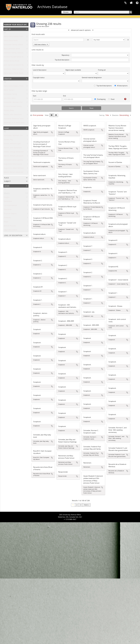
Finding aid (102, 70)
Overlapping (100, 99)
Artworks (7, 218)
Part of (7, 29)
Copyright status (39, 77)
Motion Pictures (10, 226)
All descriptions (121, 86)
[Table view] (56, 115)
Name (6, 128)
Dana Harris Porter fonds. (14, 74)
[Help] (124, 99)
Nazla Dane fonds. (11, 41)
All (5, 33)
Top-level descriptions (103, 86)
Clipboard (125, 3)
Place (6, 178)
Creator (8, 78)
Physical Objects (10, 214)
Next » (87, 505)
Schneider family (10, 95)
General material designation (92, 77)
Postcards (8, 210)
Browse (66, 12)
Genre (7, 186)
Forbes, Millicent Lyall (12, 144)
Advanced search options (81, 30)
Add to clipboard (52, 132)
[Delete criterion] (127, 39)
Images (7, 198)
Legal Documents (11, 230)
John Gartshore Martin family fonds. (18, 65)
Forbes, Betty (9, 111)
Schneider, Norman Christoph (16, 103)
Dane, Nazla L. (9, 90)
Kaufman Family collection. (14, 53)
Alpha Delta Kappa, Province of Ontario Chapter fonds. (25, 37)
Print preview (37, 115)
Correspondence (10, 206)
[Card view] (52, 115)
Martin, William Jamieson (14, 156)
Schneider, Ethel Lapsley (13, 160)
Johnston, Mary (10, 99)
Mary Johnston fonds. (12, 49)
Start (35, 96)
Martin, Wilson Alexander (14, 173)
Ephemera (8, 202)
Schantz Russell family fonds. (15, 57)
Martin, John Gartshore (13, 115)
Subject (7, 181)
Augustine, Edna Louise (13, 164)
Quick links (137, 3)
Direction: (115, 115)
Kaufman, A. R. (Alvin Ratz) (14, 123)
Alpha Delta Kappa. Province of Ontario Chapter (23, 86)
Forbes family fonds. (12, 61)
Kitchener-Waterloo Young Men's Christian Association (25, 119)
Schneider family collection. (15, 45)
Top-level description (62, 60)
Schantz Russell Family (13, 107)
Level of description (13, 235)
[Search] (103, 12)
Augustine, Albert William (14, 169)
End (64, 96)
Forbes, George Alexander (14, 152)
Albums (7, 194)
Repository (66, 55)
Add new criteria (41, 44)
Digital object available (73, 70)
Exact (111, 99)
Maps (6, 222)
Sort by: (102, 115)
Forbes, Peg (8, 140)
